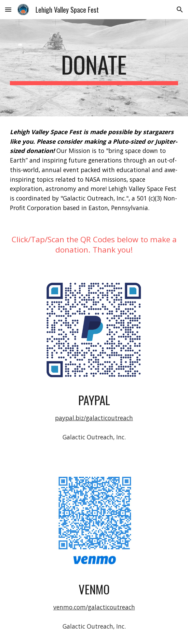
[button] (8, 9)
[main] (94, 68)
